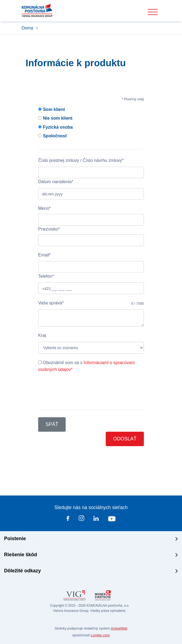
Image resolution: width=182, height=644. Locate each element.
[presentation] (80, 391)
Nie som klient (55, 118)
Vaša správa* (51, 303)
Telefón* (46, 276)
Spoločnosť (53, 136)
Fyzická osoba (55, 127)
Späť (52, 424)
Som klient (51, 109)
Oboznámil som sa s (86, 366)
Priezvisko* (49, 229)
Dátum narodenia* (56, 182)
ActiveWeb (119, 628)
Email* (44, 255)
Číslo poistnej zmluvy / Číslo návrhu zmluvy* (81, 160)
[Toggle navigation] (153, 12)
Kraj (42, 335)
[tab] (91, 539)
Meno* (44, 208)
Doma (28, 28)
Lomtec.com (100, 635)
